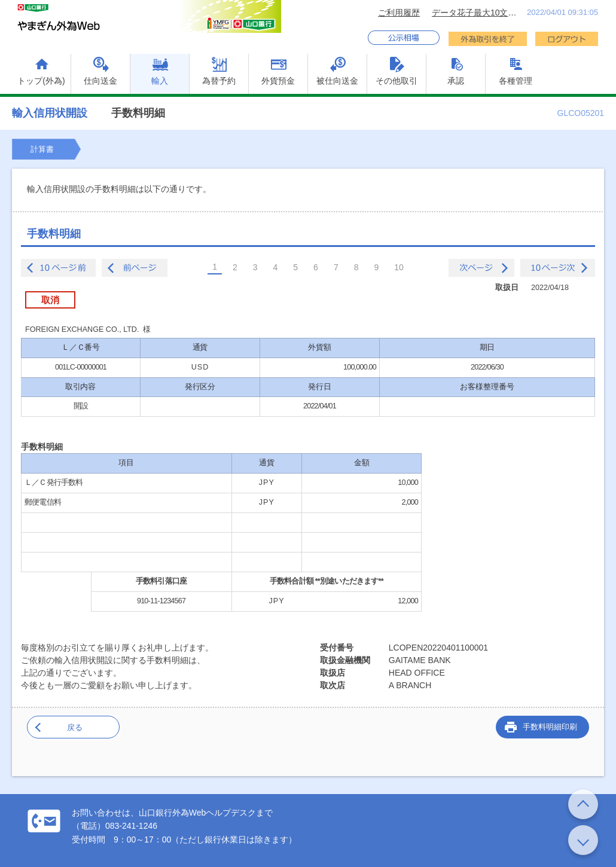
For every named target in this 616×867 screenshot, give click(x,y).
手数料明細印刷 (550, 727)
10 (399, 267)
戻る (75, 727)
